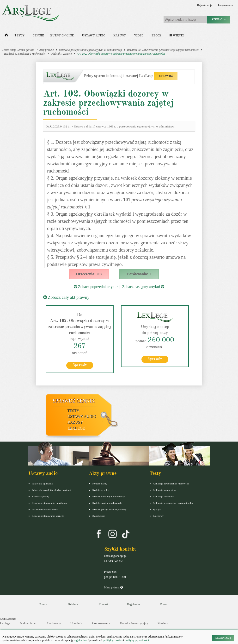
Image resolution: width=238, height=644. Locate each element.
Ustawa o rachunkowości (45, 509)
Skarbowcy (54, 623)
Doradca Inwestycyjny (134, 623)
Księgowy (158, 516)
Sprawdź (80, 365)
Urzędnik (76, 623)
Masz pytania (113, 587)
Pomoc (43, 604)
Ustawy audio (94, 36)
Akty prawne (47, 50)
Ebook (156, 36)
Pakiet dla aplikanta (42, 483)
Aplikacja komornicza (165, 490)
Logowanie (225, 5)
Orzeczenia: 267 (89, 274)
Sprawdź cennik (74, 401)
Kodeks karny (100, 483)
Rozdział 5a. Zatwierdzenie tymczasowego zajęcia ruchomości (163, 50)
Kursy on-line (62, 36)
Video (139, 36)
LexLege (76, 428)
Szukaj (219, 20)
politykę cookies (113, 640)
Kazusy (120, 36)
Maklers (163, 623)
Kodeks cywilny (41, 496)
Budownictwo (28, 623)
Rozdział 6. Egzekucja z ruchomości (25, 54)
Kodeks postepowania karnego (48, 516)
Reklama (73, 604)
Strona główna (26, 50)
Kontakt (103, 604)
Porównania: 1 (139, 274)
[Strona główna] (6, 36)
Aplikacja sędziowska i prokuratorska (173, 503)
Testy (19, 36)
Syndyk (157, 509)
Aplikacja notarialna (164, 496)
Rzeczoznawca (101, 623)
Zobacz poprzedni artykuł (96, 287)
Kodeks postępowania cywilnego (49, 503)
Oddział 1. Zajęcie (61, 54)
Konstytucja (99, 516)
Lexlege (5, 623)
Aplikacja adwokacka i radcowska (171, 483)
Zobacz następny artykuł (143, 287)
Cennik (38, 36)
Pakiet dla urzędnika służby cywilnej (51, 490)
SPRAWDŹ (166, 76)
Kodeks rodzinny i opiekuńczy (109, 496)
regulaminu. (81, 640)
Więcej (177, 36)
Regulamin (133, 604)
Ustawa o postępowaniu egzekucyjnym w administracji (90, 50)
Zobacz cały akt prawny (66, 297)
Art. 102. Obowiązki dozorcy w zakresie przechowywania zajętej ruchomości (121, 54)
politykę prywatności (137, 640)
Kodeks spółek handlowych (107, 503)
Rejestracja (205, 5)
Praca (163, 604)
